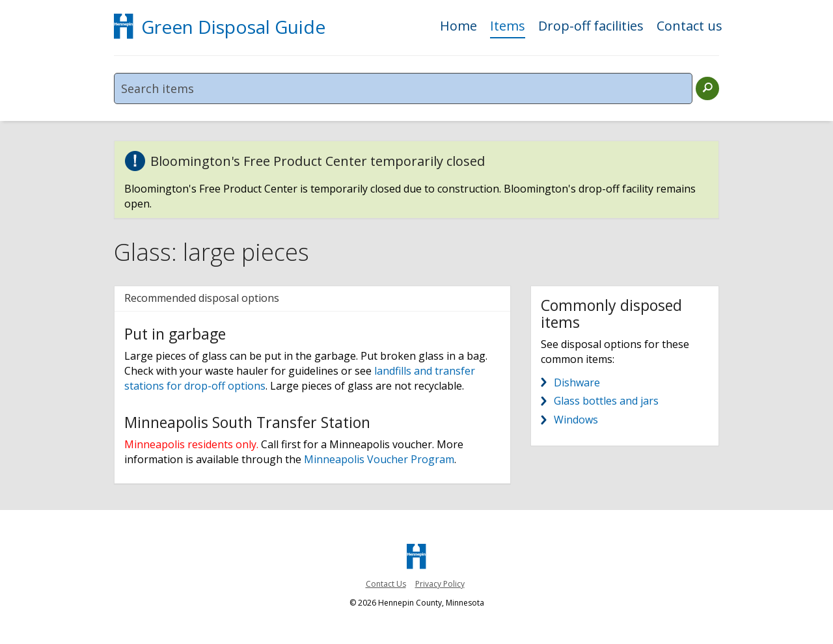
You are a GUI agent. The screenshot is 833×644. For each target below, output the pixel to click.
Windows (576, 420)
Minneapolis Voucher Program (379, 459)
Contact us (690, 27)
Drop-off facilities (591, 27)
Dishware (577, 382)
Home (458, 27)
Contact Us (386, 584)
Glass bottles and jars (606, 401)
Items (508, 27)
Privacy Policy (440, 584)
